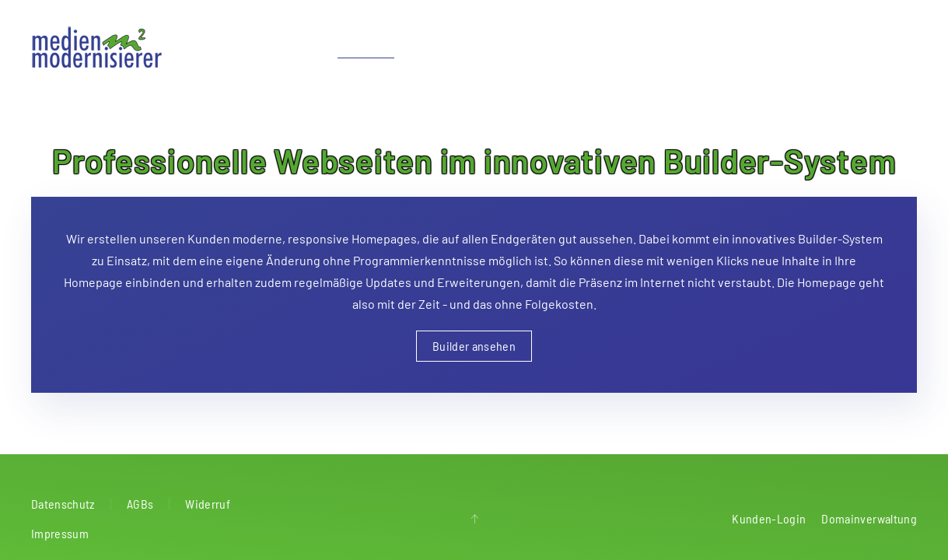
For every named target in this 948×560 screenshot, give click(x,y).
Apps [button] (430, 46)
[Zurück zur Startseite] (98, 47)
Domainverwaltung (869, 518)
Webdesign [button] (366, 46)
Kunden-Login (769, 518)
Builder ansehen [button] (474, 346)
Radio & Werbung (682, 46)
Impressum (60, 533)
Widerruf (208, 504)
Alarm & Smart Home (801, 46)
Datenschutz (63, 504)
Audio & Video (579, 46)
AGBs (140, 504)
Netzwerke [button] (493, 46)
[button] (474, 519)
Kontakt (897, 46)
